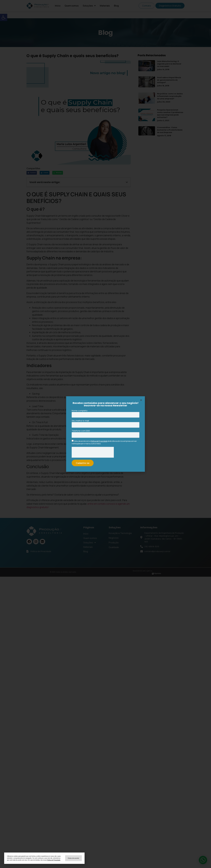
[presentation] (93, 452)
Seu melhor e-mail (80, 421)
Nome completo (80, 411)
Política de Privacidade (99, 441)
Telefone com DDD (81, 431)
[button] (73, 858)
